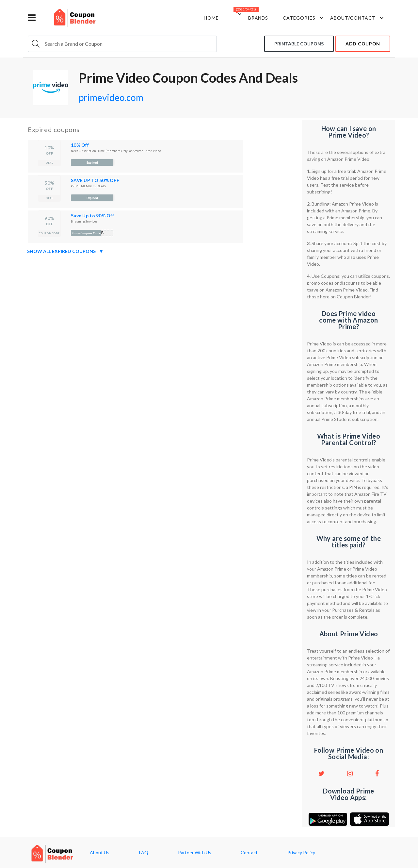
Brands (258, 18)
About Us (100, 853)
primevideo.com (111, 97)
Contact (249, 853)
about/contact (358, 18)
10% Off (80, 145)
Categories (304, 18)
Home (211, 18)
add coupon (363, 44)
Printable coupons (299, 44)
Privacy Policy (301, 853)
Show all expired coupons (65, 251)
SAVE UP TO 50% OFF (95, 180)
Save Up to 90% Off (92, 216)
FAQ (144, 853)
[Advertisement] (162, 303)
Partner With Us (195, 853)
